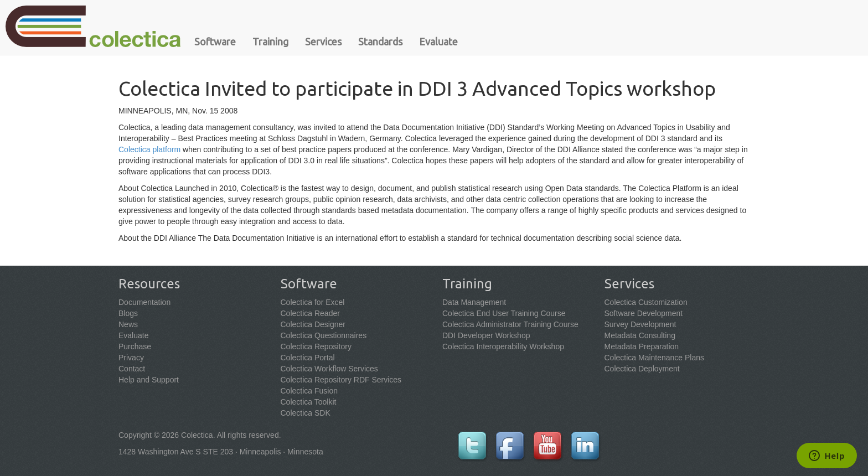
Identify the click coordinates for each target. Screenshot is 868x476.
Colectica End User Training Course (504, 313)
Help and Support (149, 380)
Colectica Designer (313, 324)
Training (270, 42)
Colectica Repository (316, 346)
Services (323, 42)
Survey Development (640, 324)
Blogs (128, 313)
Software (215, 42)
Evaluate (438, 42)
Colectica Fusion (309, 391)
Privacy (131, 358)
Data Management (474, 302)
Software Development (644, 313)
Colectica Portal (308, 358)
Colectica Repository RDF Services (341, 380)
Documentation (144, 302)
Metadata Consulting (640, 335)
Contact (132, 369)
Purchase (135, 346)
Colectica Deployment (642, 369)
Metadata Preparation (642, 346)
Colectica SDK (306, 413)
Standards (380, 42)
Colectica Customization (646, 302)
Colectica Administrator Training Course (510, 324)
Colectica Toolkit (309, 402)
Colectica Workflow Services (329, 369)
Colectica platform (149, 149)
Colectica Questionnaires (324, 335)
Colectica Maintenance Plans (655, 358)
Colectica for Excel (313, 302)
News (128, 324)
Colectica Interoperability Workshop (503, 346)
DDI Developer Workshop (486, 335)
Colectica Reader (310, 313)
